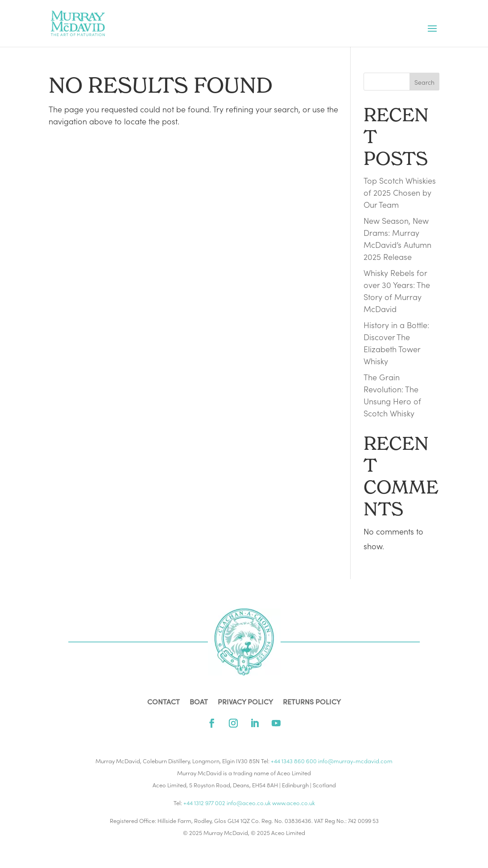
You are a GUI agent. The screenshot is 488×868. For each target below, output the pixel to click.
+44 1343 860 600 (294, 761)
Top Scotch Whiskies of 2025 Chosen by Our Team (400, 192)
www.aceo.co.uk (294, 803)
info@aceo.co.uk (249, 803)
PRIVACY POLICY (245, 702)
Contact (163, 702)
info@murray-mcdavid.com (355, 761)
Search (424, 82)
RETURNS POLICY (312, 702)
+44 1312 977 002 (204, 803)
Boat (199, 702)
